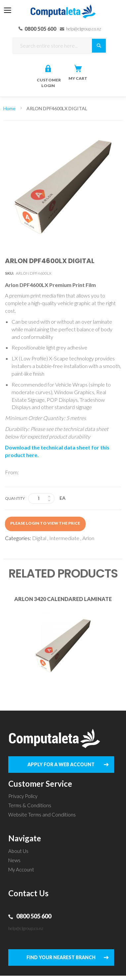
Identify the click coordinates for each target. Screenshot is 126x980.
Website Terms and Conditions (42, 815)
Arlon (88, 538)
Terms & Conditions (30, 805)
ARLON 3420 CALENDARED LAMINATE (63, 599)
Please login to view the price (45, 523)
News (14, 860)
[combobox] (60, 46)
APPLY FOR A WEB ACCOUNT (61, 764)
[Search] (99, 46)
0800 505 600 (34, 916)
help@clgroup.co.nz (26, 928)
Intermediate (64, 538)
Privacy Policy (23, 796)
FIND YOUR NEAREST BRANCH (61, 957)
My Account (21, 869)
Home (9, 108)
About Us (18, 851)
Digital (39, 538)
